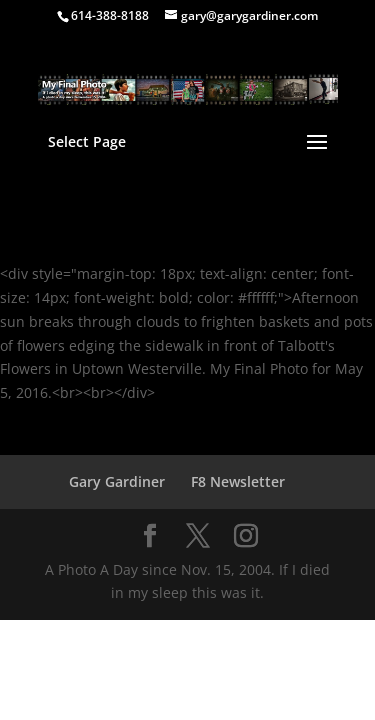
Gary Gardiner (117, 481)
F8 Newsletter (238, 481)
